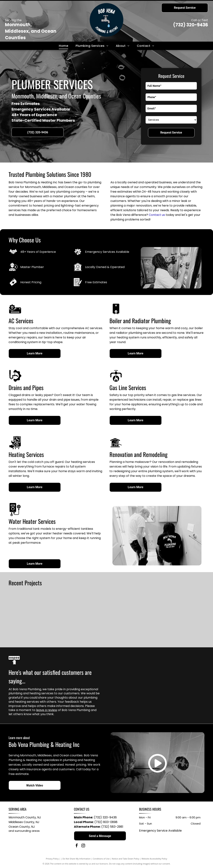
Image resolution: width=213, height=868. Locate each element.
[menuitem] (63, 46)
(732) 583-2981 (112, 827)
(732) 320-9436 (191, 25)
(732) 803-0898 (106, 822)
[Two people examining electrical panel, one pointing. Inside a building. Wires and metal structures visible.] (131, 616)
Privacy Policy (52, 859)
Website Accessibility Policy (154, 859)
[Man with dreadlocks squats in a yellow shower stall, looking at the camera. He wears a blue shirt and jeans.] (180, 616)
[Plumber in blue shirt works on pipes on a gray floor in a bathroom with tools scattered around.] (33, 616)
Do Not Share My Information (77, 859)
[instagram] (83, 846)
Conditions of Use (101, 859)
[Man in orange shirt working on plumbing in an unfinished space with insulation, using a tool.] (82, 616)
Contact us (157, 215)
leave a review (47, 710)
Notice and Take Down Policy (126, 859)
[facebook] (77, 846)
